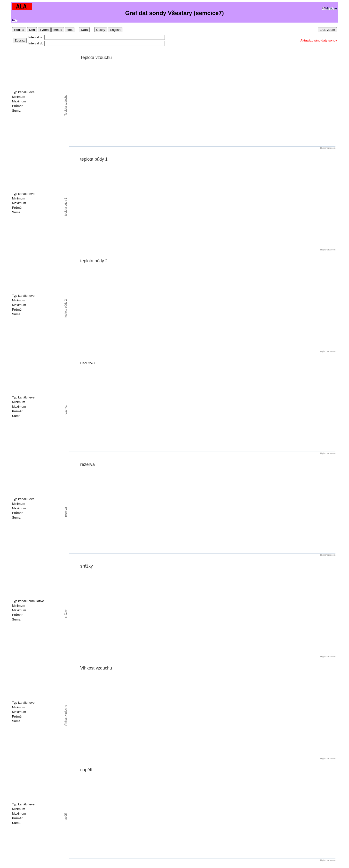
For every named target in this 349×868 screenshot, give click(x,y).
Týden (44, 30)
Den (32, 30)
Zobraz (20, 40)
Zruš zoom (327, 30)
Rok (70, 30)
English (115, 30)
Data (84, 30)
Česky (101, 30)
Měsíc (58, 30)
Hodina (19, 30)
